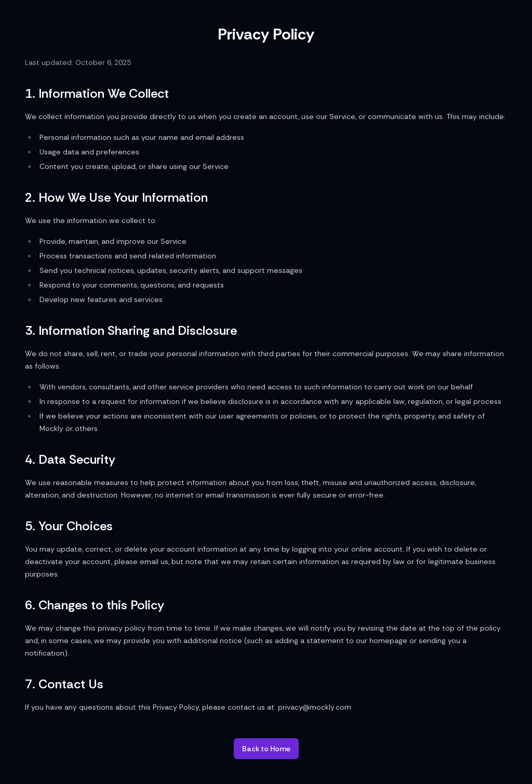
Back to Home (266, 749)
